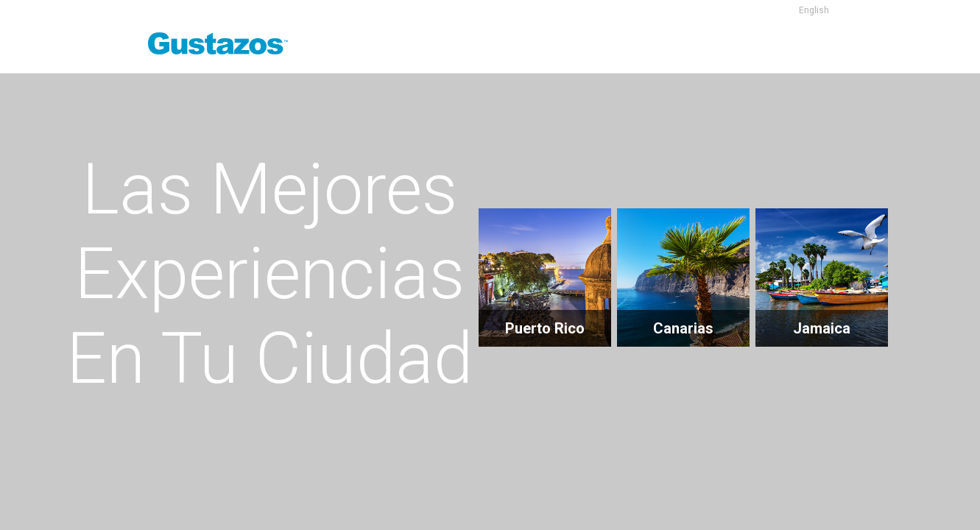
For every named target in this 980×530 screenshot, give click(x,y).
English (814, 10)
